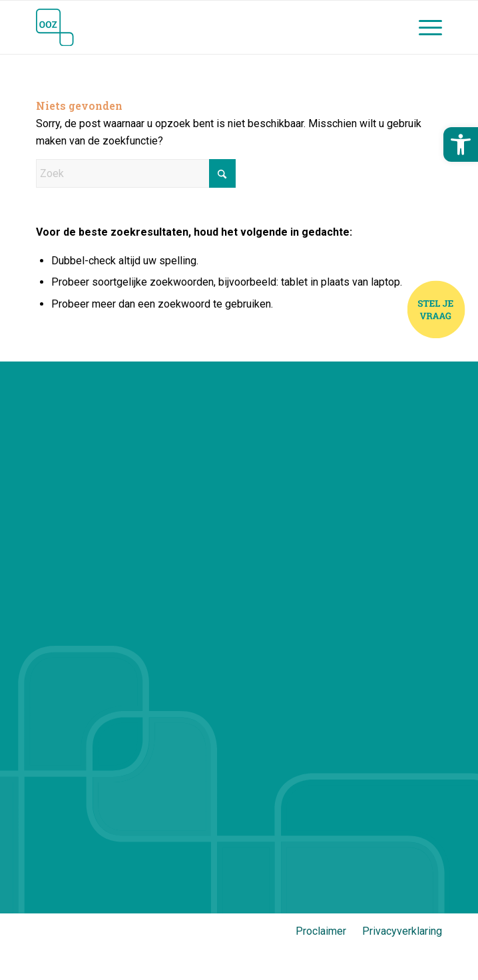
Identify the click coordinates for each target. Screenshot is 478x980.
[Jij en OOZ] (198, 27)
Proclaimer (321, 931)
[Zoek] (136, 173)
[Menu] (424, 27)
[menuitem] (424, 27)
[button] (461, 144)
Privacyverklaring (402, 931)
